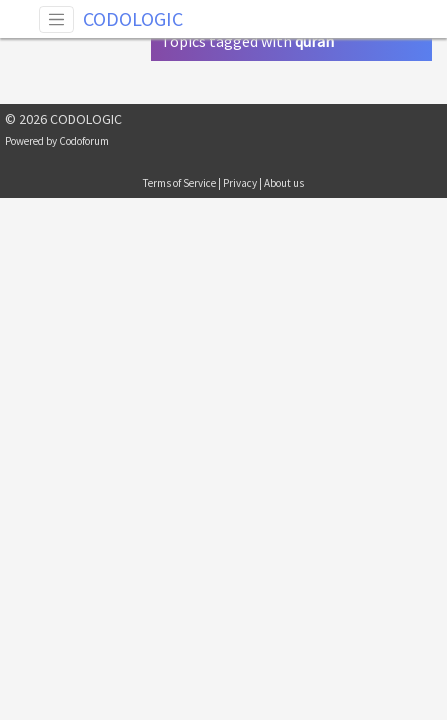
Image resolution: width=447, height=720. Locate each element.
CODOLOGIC (133, 18)
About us (284, 183)
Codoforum (84, 141)
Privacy (240, 183)
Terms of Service (179, 183)
